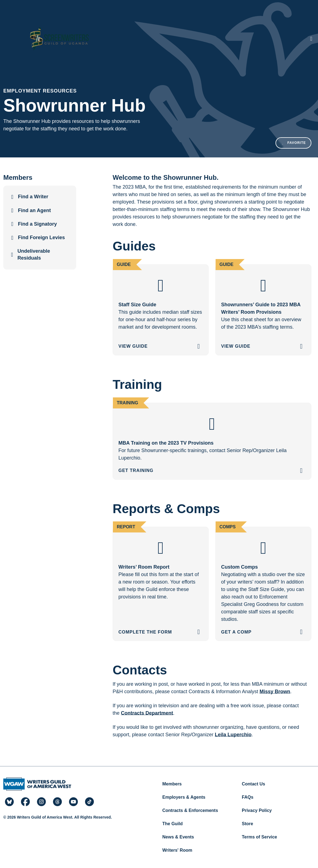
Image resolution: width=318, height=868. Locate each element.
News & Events (178, 837)
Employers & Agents (184, 797)
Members (172, 784)
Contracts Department (147, 713)
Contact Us (253, 784)
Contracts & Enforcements (190, 810)
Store (247, 824)
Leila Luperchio (233, 735)
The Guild (173, 824)
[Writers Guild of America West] (59, 39)
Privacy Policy (257, 810)
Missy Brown (275, 692)
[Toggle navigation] (311, 39)
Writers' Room (177, 850)
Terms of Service (259, 837)
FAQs (248, 797)
